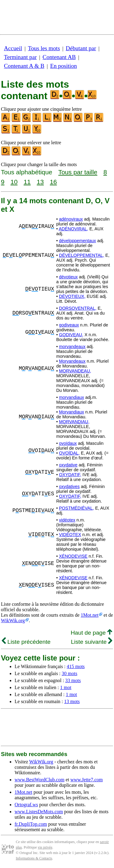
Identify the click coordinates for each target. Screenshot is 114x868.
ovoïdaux (68, 443)
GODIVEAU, (71, 335)
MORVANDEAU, (75, 371)
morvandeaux (72, 347)
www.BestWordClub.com (40, 780)
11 (27, 182)
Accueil (13, 48)
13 (40, 182)
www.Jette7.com (86, 780)
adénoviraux (71, 219)
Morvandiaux (71, 412)
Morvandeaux (72, 361)
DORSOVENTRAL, (78, 308)
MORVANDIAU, (74, 422)
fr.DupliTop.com (31, 824)
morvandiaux (71, 397)
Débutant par (81, 48)
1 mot (66, 687)
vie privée (45, 847)
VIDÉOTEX (70, 535)
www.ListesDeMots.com (39, 812)
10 (14, 182)
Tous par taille (78, 172)
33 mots (73, 680)
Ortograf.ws (26, 805)
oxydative (68, 465)
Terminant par (20, 57)
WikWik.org (13, 620)
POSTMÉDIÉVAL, (76, 508)
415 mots (76, 666)
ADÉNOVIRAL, (73, 229)
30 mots (69, 673)
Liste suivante (92, 642)
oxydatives (69, 486)
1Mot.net (90, 615)
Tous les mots (44, 48)
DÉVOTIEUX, (72, 296)
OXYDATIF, (70, 475)
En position (64, 66)
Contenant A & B (24, 66)
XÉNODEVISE (73, 556)
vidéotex (67, 520)
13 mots (72, 701)
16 (53, 182)
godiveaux (69, 325)
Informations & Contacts (34, 858)
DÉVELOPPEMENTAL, (81, 255)
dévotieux (68, 277)
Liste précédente (26, 642)
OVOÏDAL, (69, 453)
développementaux (78, 241)
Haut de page (91, 633)
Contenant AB (59, 57)
